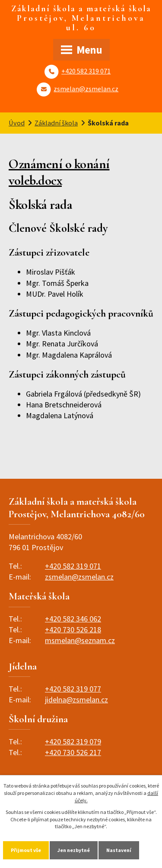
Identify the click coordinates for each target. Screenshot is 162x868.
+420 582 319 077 (73, 689)
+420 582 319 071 (86, 71)
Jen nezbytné (74, 850)
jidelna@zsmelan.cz (76, 700)
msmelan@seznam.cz (80, 640)
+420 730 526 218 (73, 629)
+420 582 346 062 (73, 619)
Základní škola (56, 123)
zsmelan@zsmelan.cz (86, 89)
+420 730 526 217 (73, 752)
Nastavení (119, 850)
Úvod (17, 123)
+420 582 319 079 (73, 741)
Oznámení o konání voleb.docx (59, 172)
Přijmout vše (26, 850)
